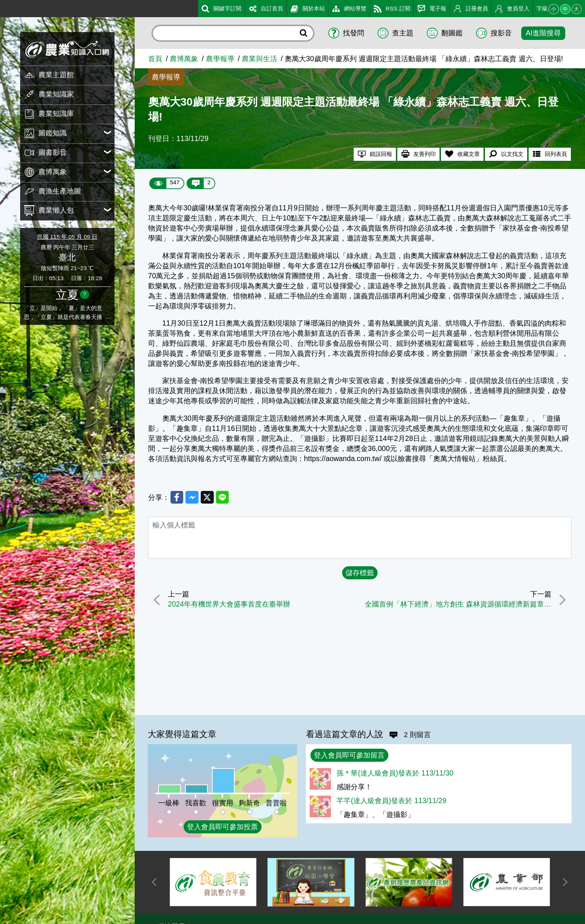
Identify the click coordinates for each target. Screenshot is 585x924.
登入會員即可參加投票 (222, 827)
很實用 (223, 803)
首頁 (155, 59)
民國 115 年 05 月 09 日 (67, 237)
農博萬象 (184, 59)
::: (3, 7)
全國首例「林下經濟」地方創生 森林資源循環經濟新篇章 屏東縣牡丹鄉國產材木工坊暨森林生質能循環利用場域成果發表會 (457, 606)
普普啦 (276, 803)
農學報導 (220, 59)
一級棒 (169, 803)
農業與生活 (259, 59)
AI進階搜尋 (543, 33)
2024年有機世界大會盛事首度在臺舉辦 (231, 606)
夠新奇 (249, 803)
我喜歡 (196, 803)
